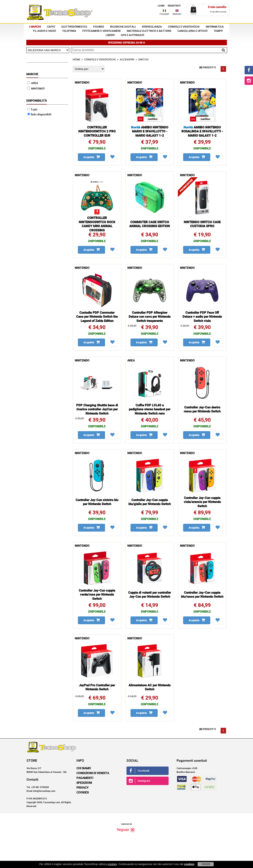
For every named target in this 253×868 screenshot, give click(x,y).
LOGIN (161, 6)
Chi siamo (84, 768)
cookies (112, 864)
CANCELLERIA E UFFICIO (192, 31)
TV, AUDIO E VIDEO (44, 31)
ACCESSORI (127, 60)
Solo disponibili (39, 115)
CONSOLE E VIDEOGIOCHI (184, 27)
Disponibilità (37, 101)
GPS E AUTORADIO (132, 35)
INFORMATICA (215, 27)
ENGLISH (177, 14)
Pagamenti (85, 778)
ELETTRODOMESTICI (74, 27)
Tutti (32, 110)
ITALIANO (164, 14)
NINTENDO (36, 89)
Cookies (83, 793)
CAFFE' (51, 27)
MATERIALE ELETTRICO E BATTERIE (149, 31)
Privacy (83, 788)
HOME (76, 60)
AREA (33, 83)
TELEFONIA (69, 31)
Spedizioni (84, 783)
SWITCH (143, 60)
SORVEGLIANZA (152, 27)
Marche (32, 74)
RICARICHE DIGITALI (123, 27)
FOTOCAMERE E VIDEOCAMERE (102, 31)
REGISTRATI (174, 6)
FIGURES (99, 27)
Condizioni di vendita (93, 773)
